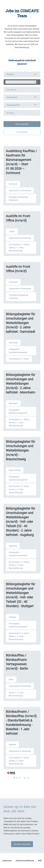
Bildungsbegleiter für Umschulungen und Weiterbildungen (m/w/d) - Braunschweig (20, 450)
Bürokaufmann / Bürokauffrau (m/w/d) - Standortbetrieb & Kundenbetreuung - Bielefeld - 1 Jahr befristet (21, 722)
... (22, 778)
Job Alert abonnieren (22, 844)
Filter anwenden (22, 124)
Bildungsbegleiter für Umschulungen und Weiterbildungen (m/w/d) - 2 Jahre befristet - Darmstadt (20, 323)
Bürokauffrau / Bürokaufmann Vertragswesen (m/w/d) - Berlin (17, 662)
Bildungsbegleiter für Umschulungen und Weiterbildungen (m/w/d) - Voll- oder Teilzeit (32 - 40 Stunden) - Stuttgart (20, 595)
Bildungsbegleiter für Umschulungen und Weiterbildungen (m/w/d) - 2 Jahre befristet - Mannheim (21, 383)
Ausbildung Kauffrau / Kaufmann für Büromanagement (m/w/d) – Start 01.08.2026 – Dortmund (21, 162)
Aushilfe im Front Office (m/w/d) (18, 218)
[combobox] (22, 82)
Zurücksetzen (22, 132)
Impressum (7, 861)
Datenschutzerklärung (25, 861)
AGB (40, 861)
